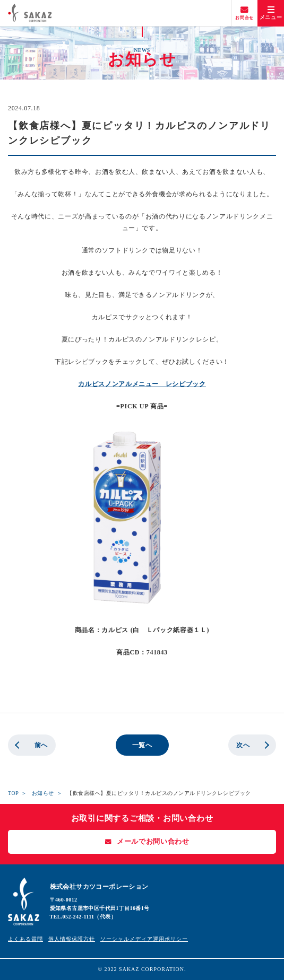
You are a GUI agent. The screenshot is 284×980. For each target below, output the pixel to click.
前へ (41, 745)
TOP (13, 793)
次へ (243, 745)
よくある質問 (25, 939)
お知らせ (43, 793)
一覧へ (142, 745)
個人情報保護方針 (72, 939)
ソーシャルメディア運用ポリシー (144, 939)
